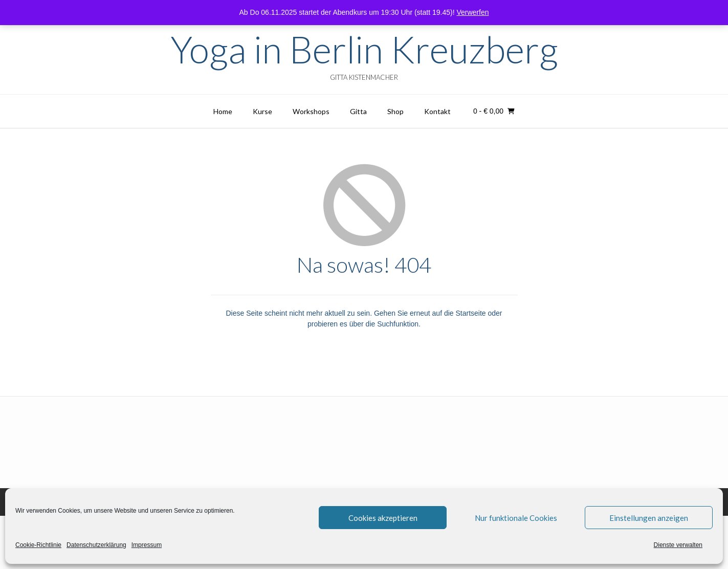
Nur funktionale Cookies (516, 518)
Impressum (147, 545)
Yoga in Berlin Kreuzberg (364, 49)
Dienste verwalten (678, 545)
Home (223, 111)
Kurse (262, 111)
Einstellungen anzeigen (649, 518)
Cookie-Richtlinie (38, 545)
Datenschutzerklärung (96, 545)
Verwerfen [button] (472, 12)
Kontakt (437, 111)
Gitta (358, 111)
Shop (395, 111)
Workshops (311, 111)
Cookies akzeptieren (383, 518)
